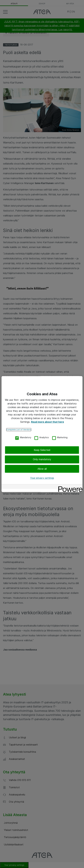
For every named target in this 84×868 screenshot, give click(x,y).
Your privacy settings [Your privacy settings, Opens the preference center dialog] (42, 478)
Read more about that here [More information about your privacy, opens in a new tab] (48, 422)
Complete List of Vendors (19, 430)
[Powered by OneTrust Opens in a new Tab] (69, 487)
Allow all (42, 469)
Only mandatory (42, 459)
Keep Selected (42, 450)
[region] (42, 434)
